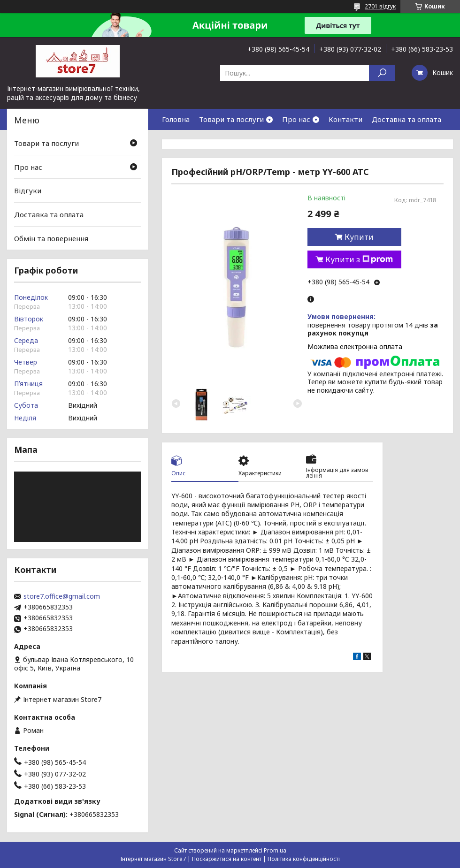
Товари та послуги (231, 119)
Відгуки (28, 190)
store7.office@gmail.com (62, 596)
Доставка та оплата (406, 119)
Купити (359, 237)
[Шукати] (382, 73)
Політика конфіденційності (304, 859)
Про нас (296, 119)
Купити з (359, 259)
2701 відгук (380, 6)
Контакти (345, 119)
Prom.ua (275, 850)
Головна (176, 119)
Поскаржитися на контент (227, 859)
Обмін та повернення (51, 238)
